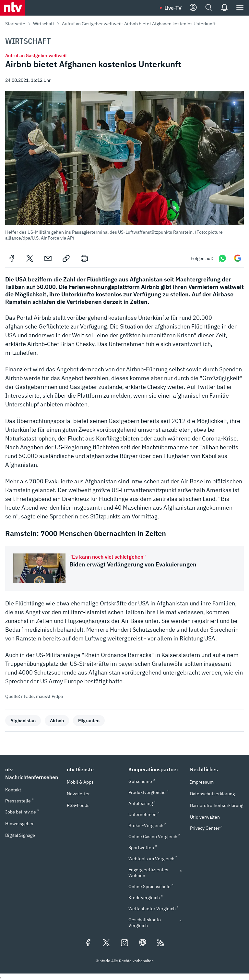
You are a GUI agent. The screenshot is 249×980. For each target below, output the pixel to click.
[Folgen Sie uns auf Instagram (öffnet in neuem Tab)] (124, 943)
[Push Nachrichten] (224, 8)
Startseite (15, 24)
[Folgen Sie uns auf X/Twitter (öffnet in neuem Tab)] (106, 943)
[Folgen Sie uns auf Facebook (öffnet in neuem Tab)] (88, 943)
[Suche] (209, 8)
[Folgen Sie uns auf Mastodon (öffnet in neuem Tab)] (143, 943)
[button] (124, 166)
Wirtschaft (44, 24)
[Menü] (240, 8)
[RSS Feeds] (161, 943)
